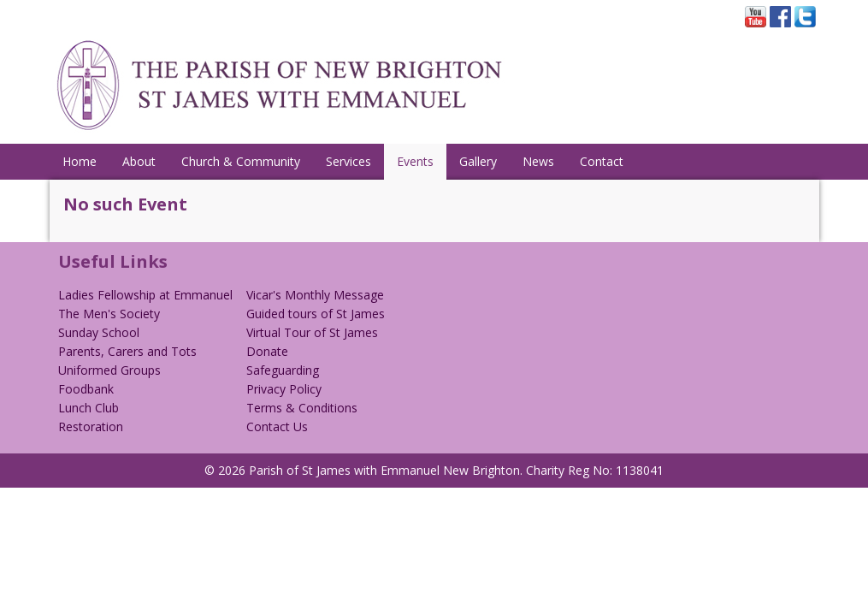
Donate (267, 351)
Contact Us (277, 426)
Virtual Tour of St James (312, 332)
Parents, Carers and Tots (127, 351)
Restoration (91, 426)
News (538, 161)
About (139, 161)
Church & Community (241, 161)
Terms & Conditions (302, 408)
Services (348, 161)
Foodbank (86, 389)
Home (80, 161)
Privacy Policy (284, 389)
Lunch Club (89, 408)
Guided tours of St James (316, 314)
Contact (602, 161)
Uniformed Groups (109, 370)
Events (415, 161)
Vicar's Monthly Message (315, 295)
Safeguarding (283, 370)
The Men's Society (109, 314)
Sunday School (99, 332)
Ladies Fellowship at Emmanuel (145, 295)
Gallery (478, 161)
